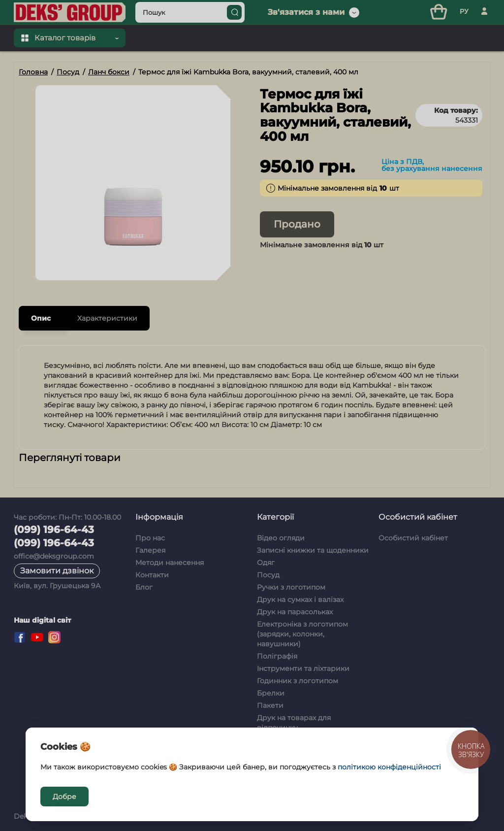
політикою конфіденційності (389, 767)
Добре (64, 797)
